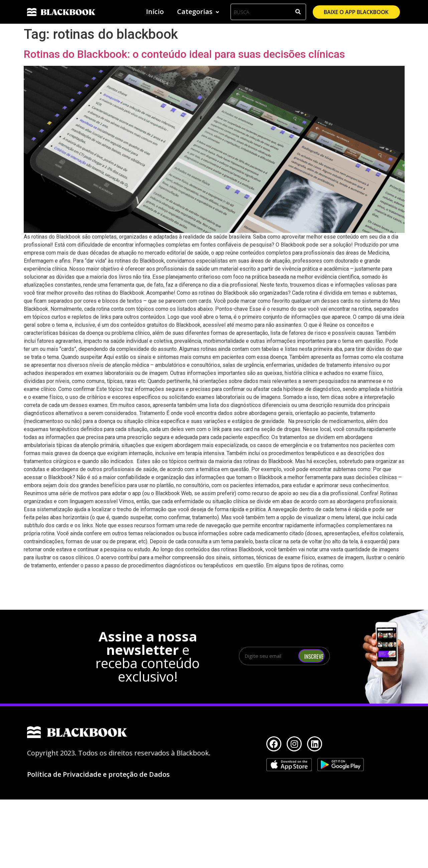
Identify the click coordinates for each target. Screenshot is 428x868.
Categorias (199, 12)
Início (155, 12)
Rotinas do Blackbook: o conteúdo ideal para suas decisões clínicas (184, 54)
